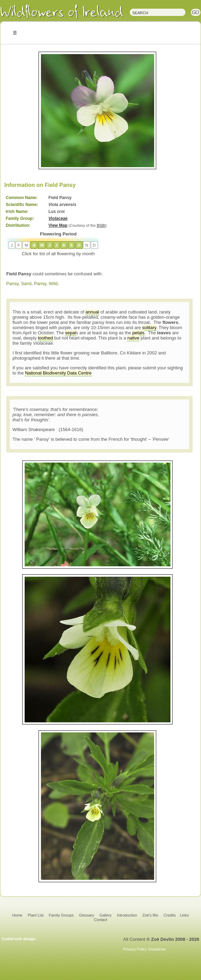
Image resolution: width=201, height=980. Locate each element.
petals (138, 333)
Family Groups (61, 915)
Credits (170, 915)
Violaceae (58, 218)
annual (92, 312)
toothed (45, 338)
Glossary (87, 915)
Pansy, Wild (46, 283)
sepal (71, 333)
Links (184, 915)
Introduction (127, 915)
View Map (58, 225)
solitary (149, 328)
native (133, 338)
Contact (101, 920)
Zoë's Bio (150, 915)
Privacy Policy (135, 949)
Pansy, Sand (19, 283)
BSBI (101, 225)
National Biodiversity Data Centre (58, 373)
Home (17, 915)
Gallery (106, 915)
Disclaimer (157, 949)
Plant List (36, 915)
